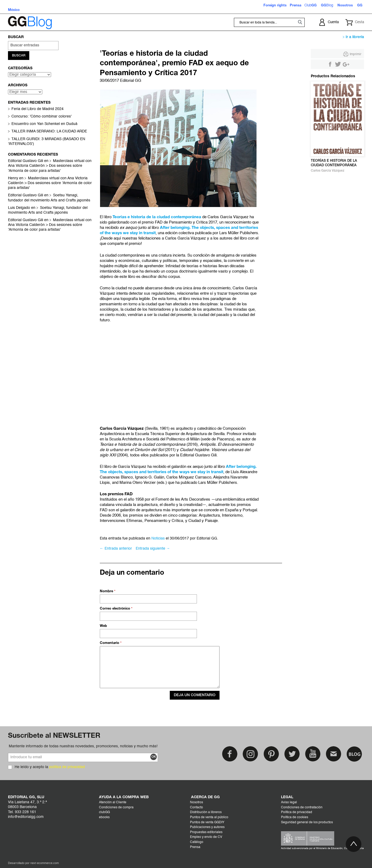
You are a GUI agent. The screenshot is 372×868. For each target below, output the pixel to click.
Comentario (110, 643)
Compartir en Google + (346, 64)
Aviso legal (289, 802)
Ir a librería (353, 37)
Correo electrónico (116, 609)
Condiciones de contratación (302, 808)
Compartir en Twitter (338, 64)
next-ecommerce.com (45, 863)
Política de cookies (295, 817)
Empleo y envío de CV (206, 837)
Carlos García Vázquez (328, 171)
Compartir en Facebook (330, 64)
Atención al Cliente (113, 802)
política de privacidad (67, 767)
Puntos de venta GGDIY (207, 822)
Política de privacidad (297, 812)
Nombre (107, 591)
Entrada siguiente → (153, 549)
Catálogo (197, 842)
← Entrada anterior (116, 549)
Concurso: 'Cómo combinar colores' (42, 117)
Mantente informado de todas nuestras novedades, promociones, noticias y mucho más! (83, 746)
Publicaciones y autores (207, 827)
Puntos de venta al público (209, 817)
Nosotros (197, 802)
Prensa (195, 847)
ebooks (104, 817)
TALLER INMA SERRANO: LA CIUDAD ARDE (49, 132)
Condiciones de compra (116, 808)
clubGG (104, 812)
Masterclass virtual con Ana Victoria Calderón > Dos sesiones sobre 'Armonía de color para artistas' (50, 166)
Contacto (197, 808)
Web (103, 626)
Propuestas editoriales (206, 832)
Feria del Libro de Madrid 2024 (38, 109)
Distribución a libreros (206, 812)
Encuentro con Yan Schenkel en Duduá (44, 124)
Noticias (158, 538)
